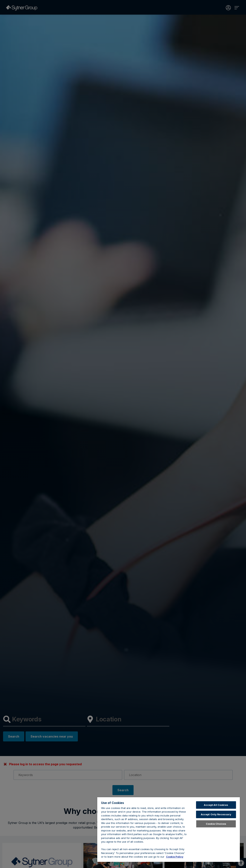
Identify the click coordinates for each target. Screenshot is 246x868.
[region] (169, 830)
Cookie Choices (216, 824)
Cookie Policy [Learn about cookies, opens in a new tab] (175, 857)
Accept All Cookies (216, 805)
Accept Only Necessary (216, 814)
